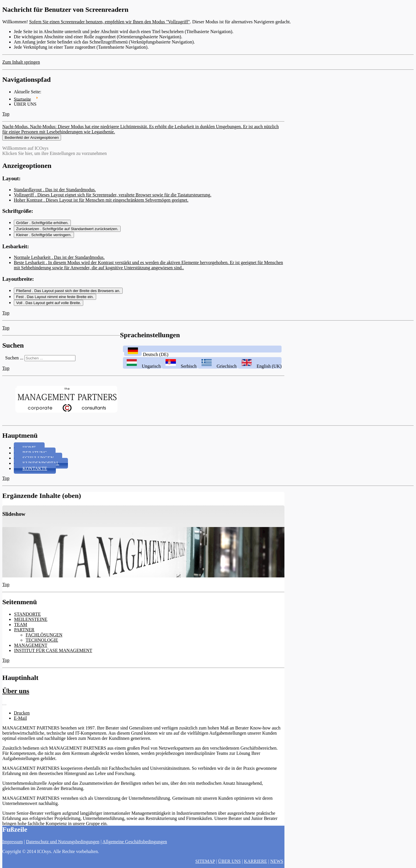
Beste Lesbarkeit (148, 270)
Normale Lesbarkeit (59, 262)
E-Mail (20, 723)
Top (6, 114)
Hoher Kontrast (101, 204)
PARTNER (24, 634)
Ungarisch (142, 371)
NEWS (277, 861)
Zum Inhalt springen (21, 62)
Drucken (22, 718)
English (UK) (260, 371)
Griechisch (218, 371)
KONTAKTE (35, 473)
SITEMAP (205, 861)
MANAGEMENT (31, 650)
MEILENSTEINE (31, 624)
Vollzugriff (113, 199)
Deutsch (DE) (146, 359)
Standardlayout (55, 194)
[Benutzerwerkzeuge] (4, 709)
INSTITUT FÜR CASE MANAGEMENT (53, 655)
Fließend (68, 295)
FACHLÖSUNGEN (44, 639)
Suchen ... (14, 362)
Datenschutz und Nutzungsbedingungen (63, 842)
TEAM (21, 629)
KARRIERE (255, 861)
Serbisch (180, 371)
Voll (49, 307)
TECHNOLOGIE (42, 645)
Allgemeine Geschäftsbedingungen (135, 842)
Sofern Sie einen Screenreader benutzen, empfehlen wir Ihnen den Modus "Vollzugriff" (110, 22)
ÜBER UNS (230, 861)
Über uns (16, 695)
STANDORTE (27, 619)
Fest (55, 301)
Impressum (13, 842)
